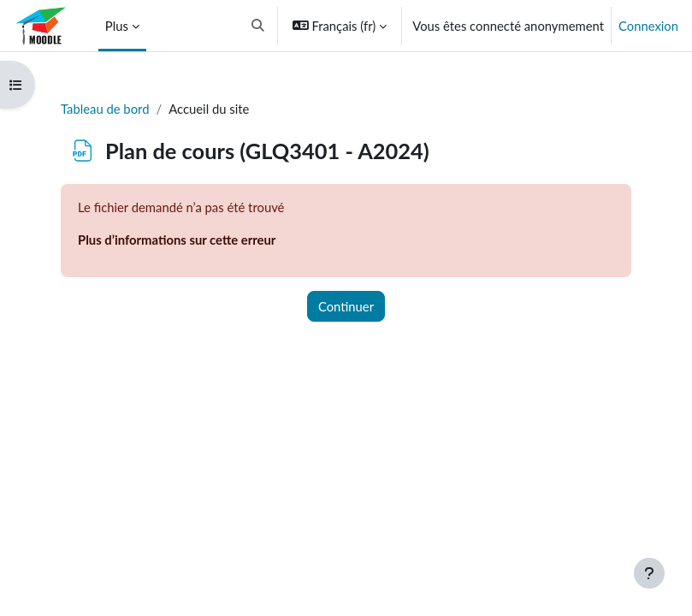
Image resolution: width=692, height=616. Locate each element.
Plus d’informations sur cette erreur (177, 240)
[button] (258, 26)
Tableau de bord (105, 109)
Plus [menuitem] (117, 26)
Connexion (648, 26)
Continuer (346, 306)
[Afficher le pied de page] (649, 573)
